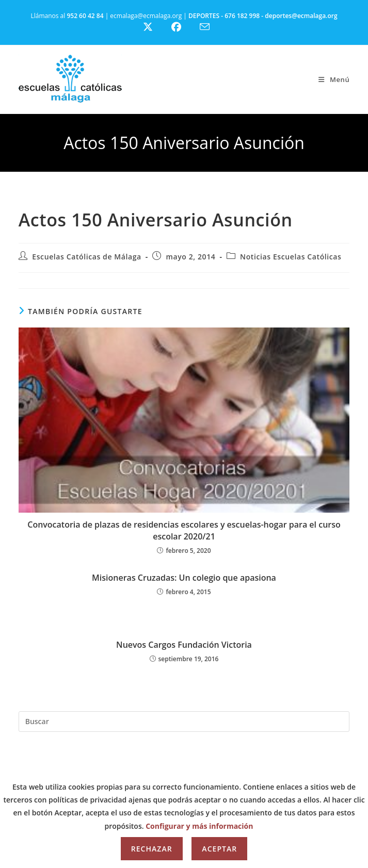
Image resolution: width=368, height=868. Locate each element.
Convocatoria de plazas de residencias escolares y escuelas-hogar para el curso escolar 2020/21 (184, 530)
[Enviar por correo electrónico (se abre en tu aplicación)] (211, 27)
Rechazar (152, 849)
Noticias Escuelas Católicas (291, 257)
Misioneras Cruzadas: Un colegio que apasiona (184, 578)
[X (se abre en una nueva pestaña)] (156, 27)
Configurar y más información (199, 826)
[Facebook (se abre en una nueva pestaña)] (182, 27)
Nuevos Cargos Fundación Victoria (184, 645)
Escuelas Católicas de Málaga (87, 257)
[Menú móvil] (334, 79)
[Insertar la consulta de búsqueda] (184, 722)
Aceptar (219, 849)
